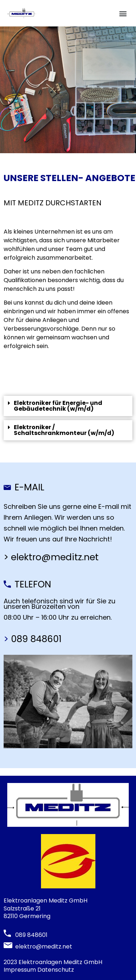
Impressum (20, 970)
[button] (123, 13)
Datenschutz (56, 970)
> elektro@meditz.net (52, 557)
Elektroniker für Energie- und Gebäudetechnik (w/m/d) (58, 406)
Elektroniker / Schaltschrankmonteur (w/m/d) (64, 430)
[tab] (68, 406)
